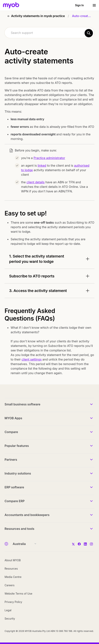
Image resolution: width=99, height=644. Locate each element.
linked (42, 165)
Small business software (22, 404)
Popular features (17, 446)
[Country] (23, 544)
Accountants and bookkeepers (27, 515)
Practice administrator (49, 158)
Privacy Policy (13, 602)
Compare (11, 432)
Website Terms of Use (18, 594)
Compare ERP (15, 501)
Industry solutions (18, 473)
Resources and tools (19, 529)
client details (36, 182)
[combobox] (49, 33)
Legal (8, 610)
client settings (32, 359)
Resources (11, 569)
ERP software (14, 487)
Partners (11, 460)
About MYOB (13, 560)
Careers (10, 585)
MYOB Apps (13, 418)
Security (10, 619)
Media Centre (13, 577)
